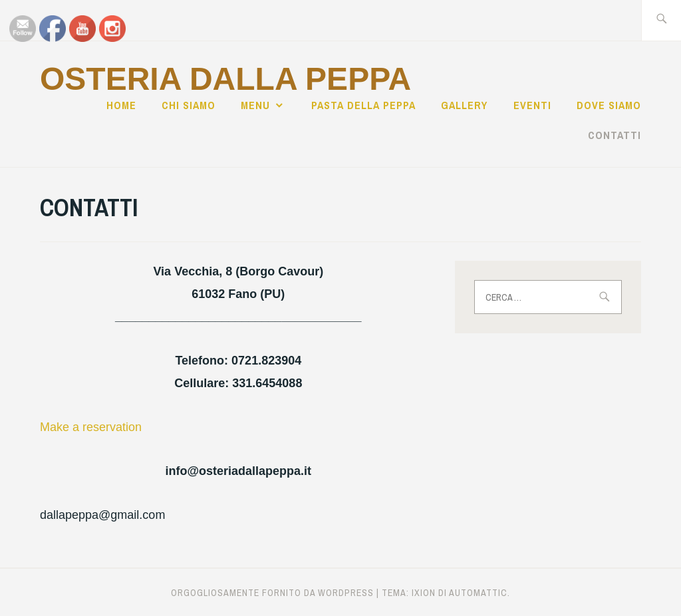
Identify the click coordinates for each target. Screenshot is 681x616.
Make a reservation (91, 427)
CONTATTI (614, 135)
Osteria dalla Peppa (225, 79)
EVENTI (532, 105)
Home (121, 105)
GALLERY (464, 105)
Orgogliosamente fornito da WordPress (272, 593)
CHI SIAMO (189, 105)
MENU (255, 105)
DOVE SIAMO (609, 105)
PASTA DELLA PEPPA (363, 105)
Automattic (478, 593)
